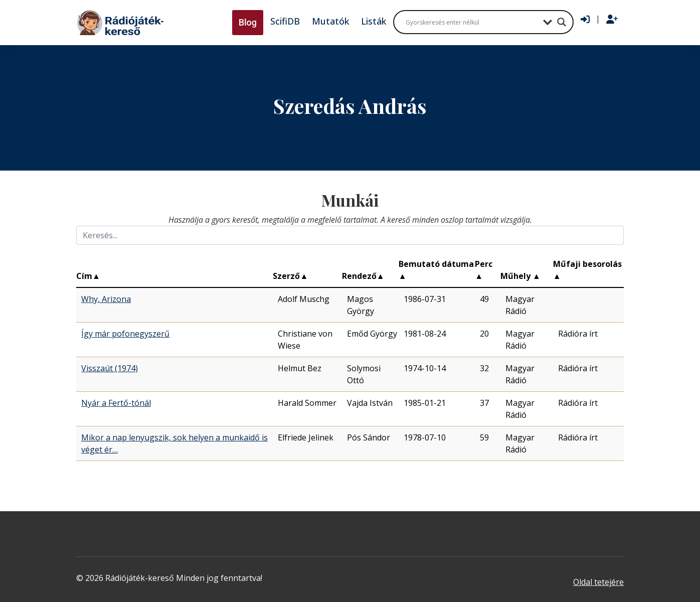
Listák (374, 21)
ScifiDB (285, 21)
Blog (248, 22)
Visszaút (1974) (110, 368)
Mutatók (330, 21)
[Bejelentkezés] (585, 20)
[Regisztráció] (612, 20)
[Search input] (472, 22)
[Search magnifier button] (562, 22)
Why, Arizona (106, 299)
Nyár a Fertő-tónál (116, 403)
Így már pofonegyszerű (125, 334)
